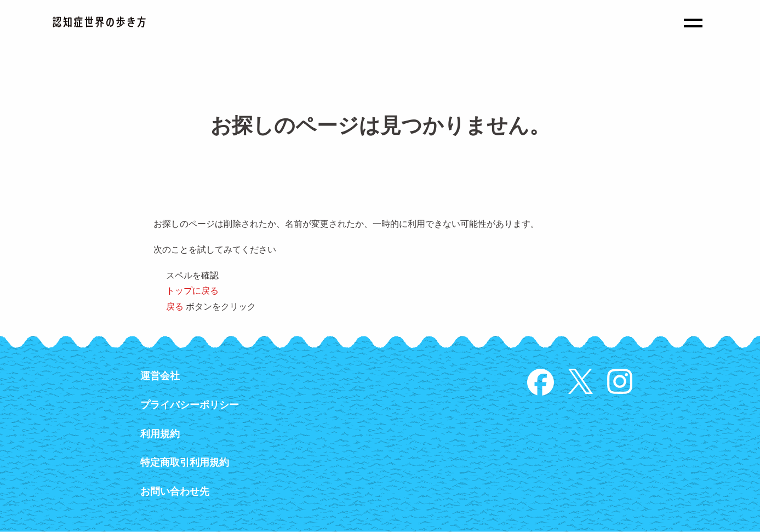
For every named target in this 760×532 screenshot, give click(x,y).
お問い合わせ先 (175, 491)
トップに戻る (192, 291)
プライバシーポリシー (190, 405)
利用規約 (160, 434)
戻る (175, 307)
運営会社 (160, 376)
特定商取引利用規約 (185, 462)
